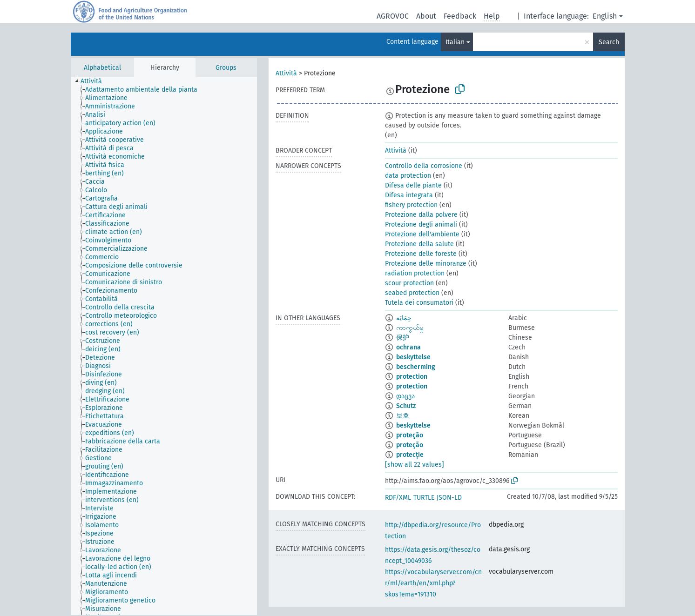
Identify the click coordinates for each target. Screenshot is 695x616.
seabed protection (412, 293)
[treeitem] (95, 81)
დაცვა (405, 396)
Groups (226, 68)
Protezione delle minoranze (426, 264)
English (605, 16)
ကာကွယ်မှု (410, 328)
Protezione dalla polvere (421, 215)
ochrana (408, 347)
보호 (403, 416)
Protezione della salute (419, 244)
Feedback (460, 16)
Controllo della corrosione (424, 166)
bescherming (416, 367)
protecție (410, 455)
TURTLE (424, 498)
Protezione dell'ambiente (422, 234)
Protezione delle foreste (421, 254)
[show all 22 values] (415, 465)
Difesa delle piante (413, 185)
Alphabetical (102, 68)
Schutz (406, 406)
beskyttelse (413, 357)
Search (609, 42)
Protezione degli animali (421, 224)
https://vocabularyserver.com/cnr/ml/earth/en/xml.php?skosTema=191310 (433, 583)
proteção (410, 435)
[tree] (164, 346)
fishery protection (411, 205)
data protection (408, 176)
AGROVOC (393, 16)
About (426, 16)
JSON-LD (449, 498)
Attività (286, 73)
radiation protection (415, 273)
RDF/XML (398, 498)
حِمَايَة (404, 318)
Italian (455, 42)
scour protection (409, 283)
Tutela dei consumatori (419, 303)
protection (412, 377)
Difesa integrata (409, 195)
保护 (403, 338)
